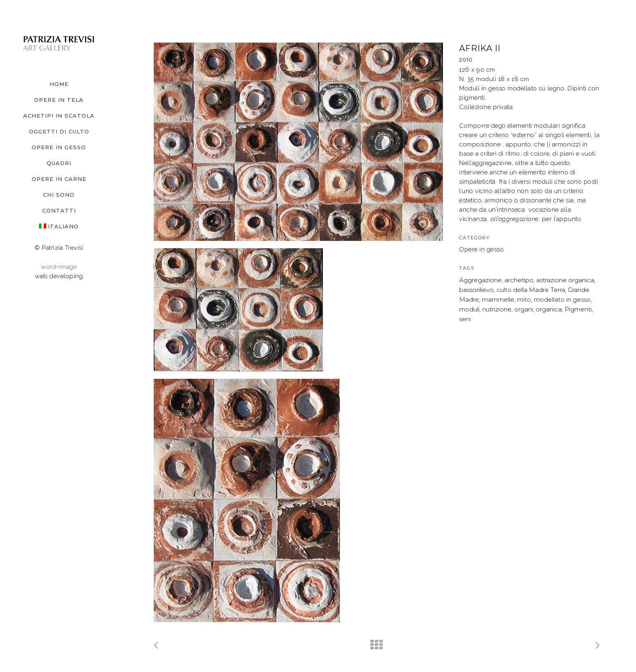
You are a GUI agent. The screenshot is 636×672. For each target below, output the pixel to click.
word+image (59, 267)
